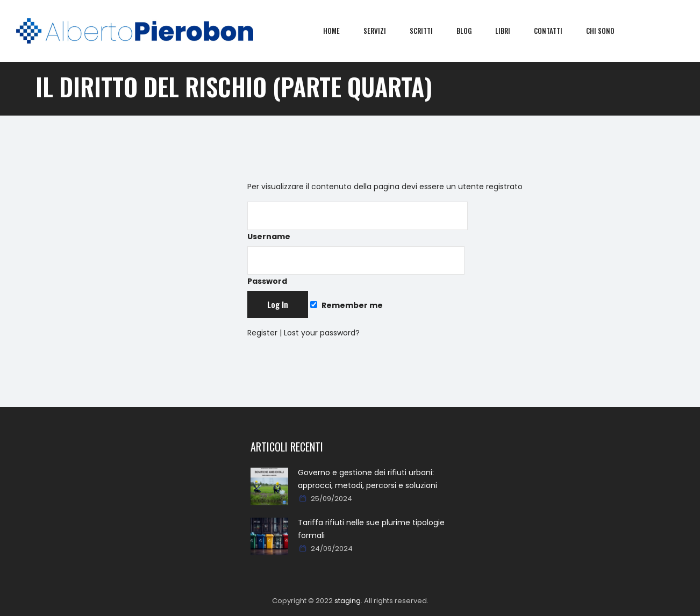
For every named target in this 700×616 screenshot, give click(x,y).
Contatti (556, 31)
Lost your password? (322, 333)
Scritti (429, 31)
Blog (472, 31)
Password (356, 266)
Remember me (346, 305)
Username (358, 222)
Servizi (382, 31)
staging (348, 601)
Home (339, 31)
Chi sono (608, 31)
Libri (510, 31)
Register (262, 333)
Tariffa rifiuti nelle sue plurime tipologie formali (371, 529)
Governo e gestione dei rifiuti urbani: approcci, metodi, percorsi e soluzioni (367, 479)
